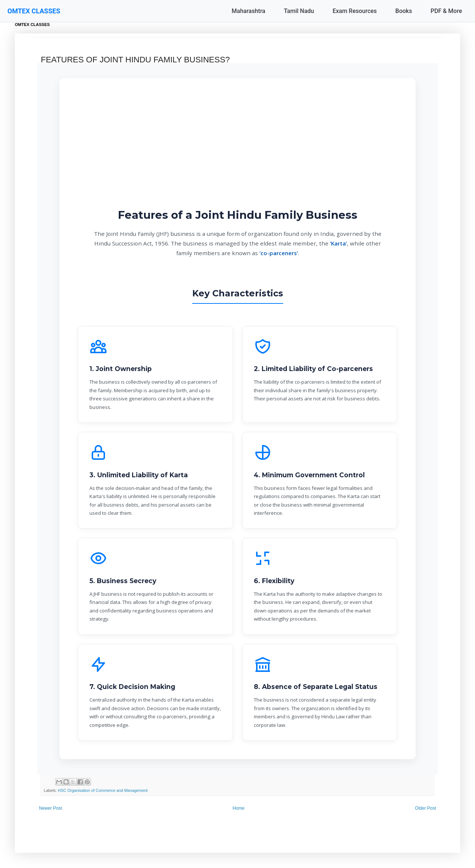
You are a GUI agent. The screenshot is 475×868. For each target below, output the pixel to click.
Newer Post (50, 808)
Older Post (425, 808)
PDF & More (446, 11)
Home (239, 808)
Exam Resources (355, 11)
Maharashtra (248, 11)
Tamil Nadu (299, 11)
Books (404, 11)
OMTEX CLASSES (34, 11)
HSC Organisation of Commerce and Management (103, 790)
